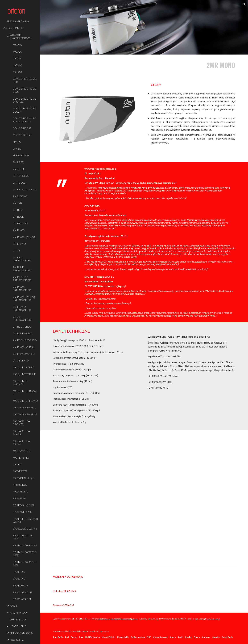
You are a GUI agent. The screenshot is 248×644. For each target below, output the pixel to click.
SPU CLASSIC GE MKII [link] (23, 537)
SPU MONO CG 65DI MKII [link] (25, 563)
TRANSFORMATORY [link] (21, 633)
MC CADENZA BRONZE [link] (21, 423)
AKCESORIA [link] (17, 640)
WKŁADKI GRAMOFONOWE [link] (20, 36)
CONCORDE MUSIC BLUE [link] (25, 90)
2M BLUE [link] (18, 217)
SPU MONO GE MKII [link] (25, 545)
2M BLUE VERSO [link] (23, 333)
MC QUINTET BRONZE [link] (21, 382)
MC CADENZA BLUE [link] (25, 414)
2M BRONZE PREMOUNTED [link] (22, 279)
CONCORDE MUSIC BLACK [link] (25, 110)
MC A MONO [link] (21, 491)
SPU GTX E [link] (19, 579)
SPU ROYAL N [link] (21, 585)
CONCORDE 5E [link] (22, 135)
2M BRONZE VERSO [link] (25, 340)
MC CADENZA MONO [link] (21, 442)
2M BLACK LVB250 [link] (24, 237)
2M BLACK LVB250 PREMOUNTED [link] (24, 298)
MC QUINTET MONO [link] (25, 401)
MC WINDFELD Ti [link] (23, 478)
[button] (244, 4)
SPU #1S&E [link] (19, 498)
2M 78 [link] (16, 250)
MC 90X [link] (17, 464)
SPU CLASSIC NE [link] (23, 592)
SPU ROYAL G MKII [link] (24, 505)
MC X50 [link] (17, 72)
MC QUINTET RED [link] (24, 367)
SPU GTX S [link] (19, 572)
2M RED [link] (18, 210)
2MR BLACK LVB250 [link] (25, 189)
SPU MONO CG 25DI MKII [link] (25, 554)
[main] (191, 65)
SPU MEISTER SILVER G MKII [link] (25, 520)
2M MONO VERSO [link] (24, 354)
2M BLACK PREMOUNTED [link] (22, 288)
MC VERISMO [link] (21, 458)
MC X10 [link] (17, 45)
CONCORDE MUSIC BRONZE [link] (25, 100)
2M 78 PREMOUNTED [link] (22, 318)
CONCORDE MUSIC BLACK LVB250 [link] (25, 120)
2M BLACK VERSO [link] (24, 347)
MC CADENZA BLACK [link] (21, 432)
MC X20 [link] (17, 52)
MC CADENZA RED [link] (24, 407)
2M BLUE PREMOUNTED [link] (22, 269)
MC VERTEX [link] (20, 471)
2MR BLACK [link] (20, 183)
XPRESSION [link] (20, 485)
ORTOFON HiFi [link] (15, 28)
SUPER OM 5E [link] (21, 155)
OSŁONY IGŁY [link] (18, 619)
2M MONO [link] (19, 244)
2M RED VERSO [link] (22, 327)
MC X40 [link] (17, 65)
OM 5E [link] (17, 149)
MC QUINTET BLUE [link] (24, 374)
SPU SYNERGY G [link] (22, 512)
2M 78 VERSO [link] (21, 360)
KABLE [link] (14, 606)
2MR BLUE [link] (19, 169)
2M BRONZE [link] (20, 223)
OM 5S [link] (17, 142)
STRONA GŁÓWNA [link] (18, 21)
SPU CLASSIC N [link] (22, 599)
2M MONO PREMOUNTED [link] (22, 308)
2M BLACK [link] (19, 230)
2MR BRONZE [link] (21, 176)
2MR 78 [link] (17, 203)
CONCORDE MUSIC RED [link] (25, 80)
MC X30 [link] (17, 58)
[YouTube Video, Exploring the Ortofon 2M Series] (144, 498)
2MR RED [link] (18, 162)
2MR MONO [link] (20, 196)
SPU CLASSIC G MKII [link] (25, 529)
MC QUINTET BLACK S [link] (25, 392)
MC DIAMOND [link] (22, 451)
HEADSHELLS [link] (18, 626)
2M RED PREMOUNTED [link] (22, 259)
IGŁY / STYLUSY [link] (19, 613)
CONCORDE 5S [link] (22, 128)
